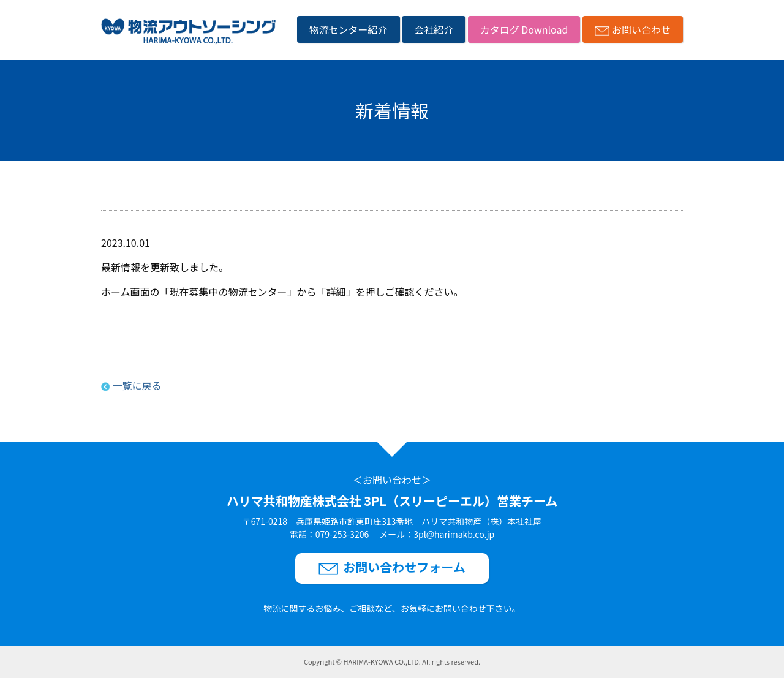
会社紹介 (434, 29)
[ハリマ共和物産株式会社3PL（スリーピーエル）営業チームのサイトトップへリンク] (188, 33)
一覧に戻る (137, 385)
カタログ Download (524, 29)
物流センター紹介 (349, 29)
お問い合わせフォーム (404, 567)
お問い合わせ (641, 29)
